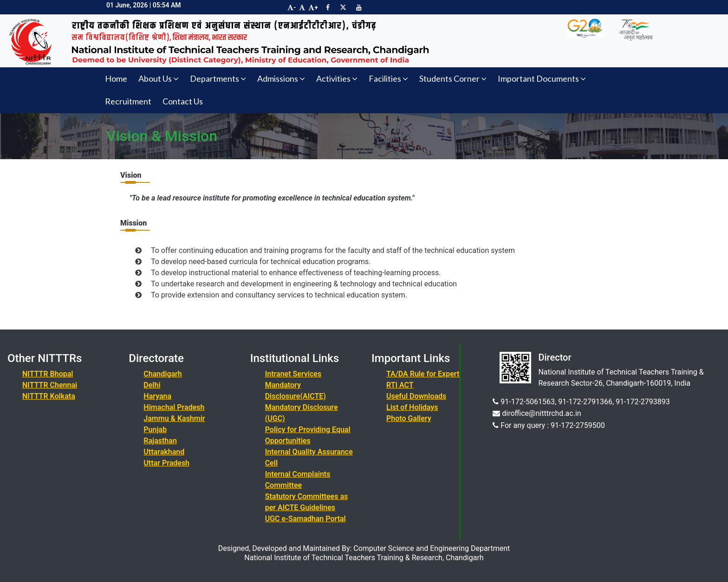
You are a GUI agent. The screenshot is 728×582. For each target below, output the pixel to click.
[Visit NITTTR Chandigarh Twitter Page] (343, 7)
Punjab (155, 430)
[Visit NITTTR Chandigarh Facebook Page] (328, 7)
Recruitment (128, 101)
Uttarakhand (164, 452)
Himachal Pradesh (174, 407)
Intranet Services (293, 374)
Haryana (157, 396)
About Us (159, 78)
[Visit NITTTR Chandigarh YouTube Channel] (359, 7)
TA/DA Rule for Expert (423, 374)
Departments (218, 78)
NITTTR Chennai (50, 385)
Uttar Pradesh (166, 463)
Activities (337, 78)
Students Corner (453, 78)
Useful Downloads (416, 396)
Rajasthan (160, 441)
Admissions (281, 78)
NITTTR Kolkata (49, 396)
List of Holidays (412, 407)
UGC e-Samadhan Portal (305, 519)
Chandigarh (162, 374)
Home (116, 78)
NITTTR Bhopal (48, 374)
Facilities (388, 78)
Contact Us (183, 101)
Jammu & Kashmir (174, 418)
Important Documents (542, 78)
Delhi (152, 385)
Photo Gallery (409, 418)
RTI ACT (400, 385)
